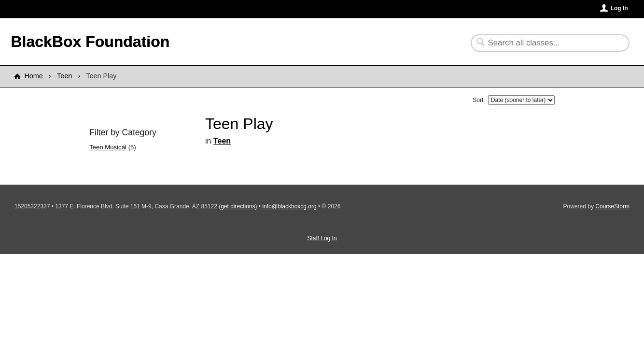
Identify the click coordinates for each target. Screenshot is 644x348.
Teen (64, 76)
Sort (478, 100)
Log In (619, 8)
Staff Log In (322, 238)
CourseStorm (612, 206)
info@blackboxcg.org (289, 206)
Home (33, 76)
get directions (238, 206)
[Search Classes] (544, 43)
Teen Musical (108, 147)
